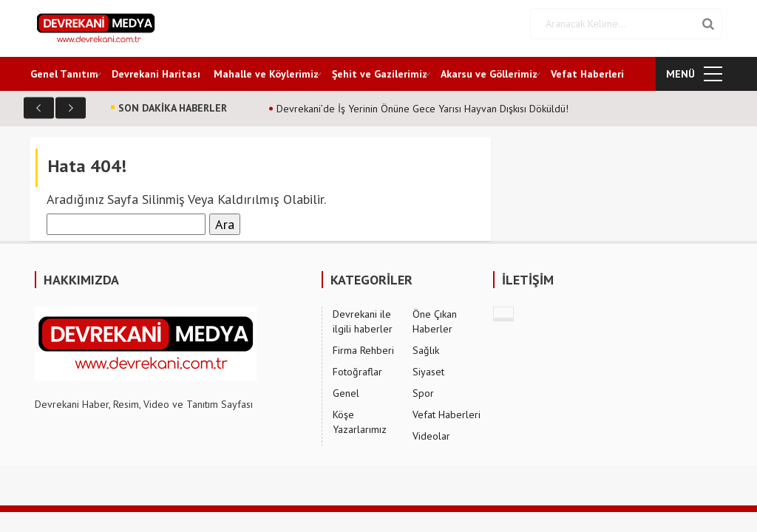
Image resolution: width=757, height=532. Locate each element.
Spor (423, 393)
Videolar (431, 436)
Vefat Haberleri (587, 74)
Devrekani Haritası (156, 74)
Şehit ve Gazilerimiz (380, 74)
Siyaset (428, 372)
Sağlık (426, 350)
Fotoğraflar (357, 372)
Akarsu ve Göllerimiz (489, 74)
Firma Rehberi (363, 350)
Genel (346, 393)
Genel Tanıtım (64, 74)
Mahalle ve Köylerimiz (266, 74)
